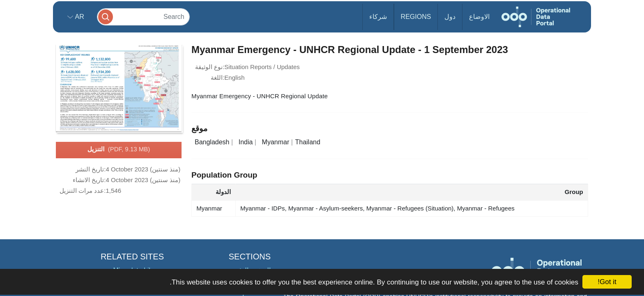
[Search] (143, 17)
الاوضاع (479, 17)
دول (450, 17)
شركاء (378, 17)
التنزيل (119, 150)
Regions (416, 17)
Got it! (607, 282)
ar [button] (79, 17)
